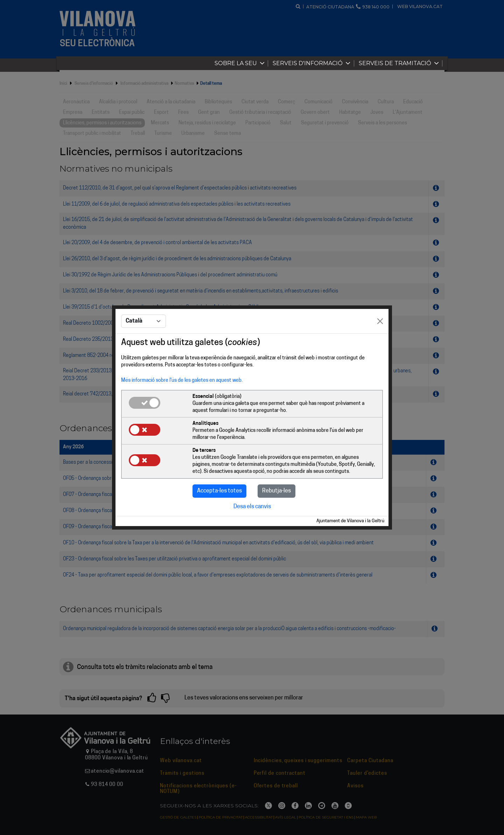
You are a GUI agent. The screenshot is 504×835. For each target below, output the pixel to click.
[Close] (380, 321)
